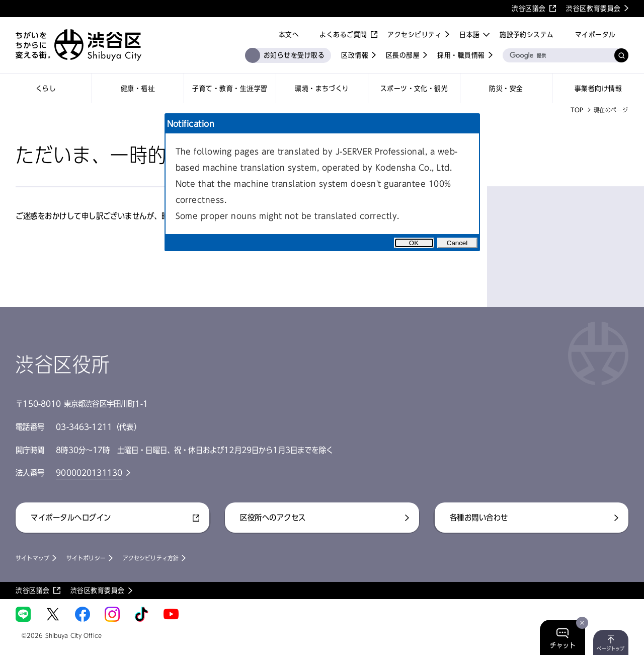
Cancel (457, 243)
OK (414, 243)
